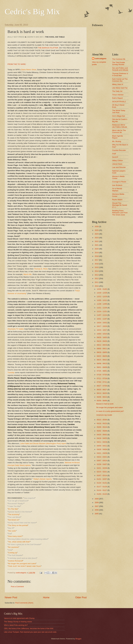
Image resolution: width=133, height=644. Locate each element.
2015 (97, 267)
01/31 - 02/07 (102, 479)
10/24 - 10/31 (102, 323)
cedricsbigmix (101, 59)
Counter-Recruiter (119, 150)
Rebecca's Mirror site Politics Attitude (120, 126)
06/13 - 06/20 (102, 393)
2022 (97, 241)
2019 (97, 253)
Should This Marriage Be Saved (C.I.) (120, 205)
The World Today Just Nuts (119, 111)
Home (46, 597)
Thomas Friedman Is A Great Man (120, 74)
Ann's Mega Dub (119, 116)
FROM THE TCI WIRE (17, 64)
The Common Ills (119, 59)
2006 (97, 510)
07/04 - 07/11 (102, 382)
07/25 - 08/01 (102, 371)
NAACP (115, 157)
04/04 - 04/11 (102, 446)
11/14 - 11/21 (102, 311)
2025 (97, 230)
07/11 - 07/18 (102, 378)
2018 (97, 256)
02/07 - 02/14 (102, 475)
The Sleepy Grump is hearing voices (18, 622)
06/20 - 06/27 (102, 390)
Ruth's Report (117, 98)
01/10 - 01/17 (102, 490)
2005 (97, 514)
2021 (97, 245)
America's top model (104, 415)
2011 (97, 282)
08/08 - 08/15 (102, 363)
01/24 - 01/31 (102, 483)
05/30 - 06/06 (102, 401)
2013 (97, 275)
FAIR (114, 154)
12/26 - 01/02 (102, 289)
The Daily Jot (117, 91)
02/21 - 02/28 (102, 468)
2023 (97, 238)
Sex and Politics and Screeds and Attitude (120, 69)
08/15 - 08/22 (102, 360)
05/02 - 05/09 (102, 431)
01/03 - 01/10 (102, 494)
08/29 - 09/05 (102, 352)
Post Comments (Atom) (24, 603)
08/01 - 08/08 (102, 367)
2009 (97, 499)
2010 (97, 286)
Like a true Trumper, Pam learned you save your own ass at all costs (30, 632)
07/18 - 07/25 (102, 375)
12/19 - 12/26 (102, 293)
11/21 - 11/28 (102, 308)
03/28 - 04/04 (102, 449)
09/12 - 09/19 (102, 345)
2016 (97, 264)
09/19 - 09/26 (102, 341)
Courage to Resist (119, 182)
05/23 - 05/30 (102, 420)
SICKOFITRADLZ (119, 102)
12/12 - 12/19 (102, 297)
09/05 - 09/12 (102, 349)
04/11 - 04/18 (102, 442)
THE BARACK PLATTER (48, 48)
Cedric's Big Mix (32, 12)
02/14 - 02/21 (102, 472)
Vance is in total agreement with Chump (19, 618)
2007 (97, 506)
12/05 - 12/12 (102, 300)
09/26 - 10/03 (102, 337)
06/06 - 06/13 (102, 397)
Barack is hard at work (105, 404)
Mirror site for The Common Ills (119, 131)
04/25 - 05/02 (102, 435)
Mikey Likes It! (118, 84)
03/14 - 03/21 (102, 457)
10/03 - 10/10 (102, 334)
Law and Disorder (119, 167)
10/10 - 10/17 (102, 330)
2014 (97, 271)
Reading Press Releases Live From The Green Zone (120, 213)
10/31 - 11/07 (102, 319)
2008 (97, 502)
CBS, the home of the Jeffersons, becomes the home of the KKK (29, 628)
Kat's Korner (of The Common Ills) (120, 80)
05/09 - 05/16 (102, 427)
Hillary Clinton (117, 160)
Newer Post (11, 597)
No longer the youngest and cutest (109, 407)
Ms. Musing (117, 141)
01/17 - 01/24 (102, 487)
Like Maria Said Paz (120, 88)
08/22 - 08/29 (102, 356)
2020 (97, 249)
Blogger (78, 639)
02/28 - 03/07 (102, 464)
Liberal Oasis (117, 164)
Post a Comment (17, 587)
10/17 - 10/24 (102, 326)
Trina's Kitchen (118, 95)
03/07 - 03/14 (102, 461)
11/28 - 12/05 (102, 304)
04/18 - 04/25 (102, 438)
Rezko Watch (117, 200)
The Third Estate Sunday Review (119, 63)
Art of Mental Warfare (117, 190)
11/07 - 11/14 (102, 315)
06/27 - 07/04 (102, 386)
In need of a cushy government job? (110, 411)
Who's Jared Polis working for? (16, 625)
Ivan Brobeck (117, 185)
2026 (97, 226)
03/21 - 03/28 (102, 453)
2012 (97, 279)
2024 (97, 234)
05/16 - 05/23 (102, 423)
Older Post (81, 597)
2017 (97, 260)
